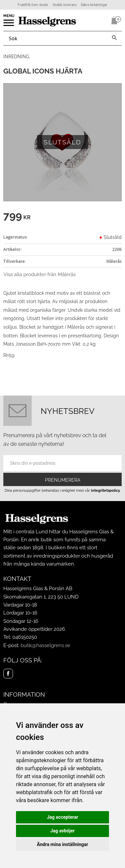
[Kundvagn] (113, 20)
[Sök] (114, 38)
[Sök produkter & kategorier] (55, 38)
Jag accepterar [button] (62, 817)
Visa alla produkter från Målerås (39, 274)
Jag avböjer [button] (62, 831)
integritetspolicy (105, 490)
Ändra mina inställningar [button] (63, 844)
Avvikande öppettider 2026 (34, 629)
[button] (9, 25)
